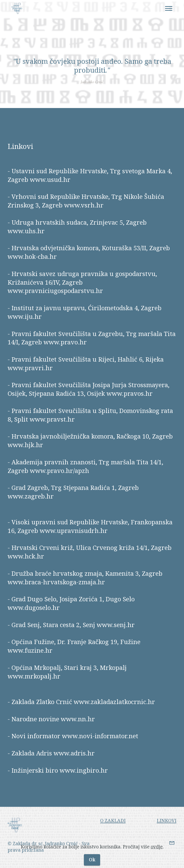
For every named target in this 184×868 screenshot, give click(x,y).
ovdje (157, 853)
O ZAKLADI (113, 828)
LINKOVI (167, 828)
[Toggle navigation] (169, 8)
